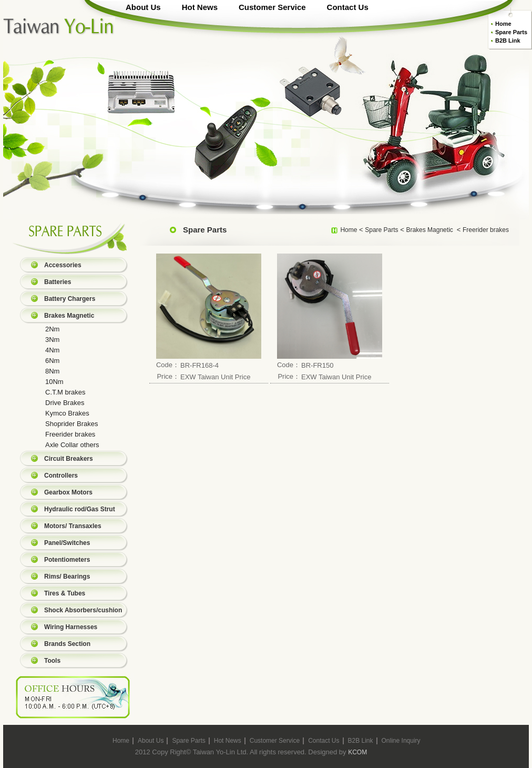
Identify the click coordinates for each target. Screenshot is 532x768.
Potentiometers (67, 560)
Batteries (58, 282)
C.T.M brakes (65, 392)
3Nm (52, 340)
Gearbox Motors (68, 492)
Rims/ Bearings (67, 577)
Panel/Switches (67, 543)
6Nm (52, 361)
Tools (52, 661)
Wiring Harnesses (71, 627)
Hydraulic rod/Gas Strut (80, 509)
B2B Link (508, 41)
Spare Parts (511, 32)
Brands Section (67, 644)
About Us (143, 7)
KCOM (357, 752)
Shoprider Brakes (71, 424)
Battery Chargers (70, 299)
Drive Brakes (65, 403)
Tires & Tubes (65, 593)
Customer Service (272, 7)
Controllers (61, 476)
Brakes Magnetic (69, 316)
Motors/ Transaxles (73, 526)
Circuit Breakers (69, 459)
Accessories (63, 265)
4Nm (52, 350)
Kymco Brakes (67, 413)
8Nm (52, 371)
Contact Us (348, 7)
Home (503, 24)
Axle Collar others (72, 445)
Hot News (200, 7)
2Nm (52, 329)
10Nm (54, 382)
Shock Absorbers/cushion (83, 610)
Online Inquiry (401, 741)
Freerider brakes (70, 434)
